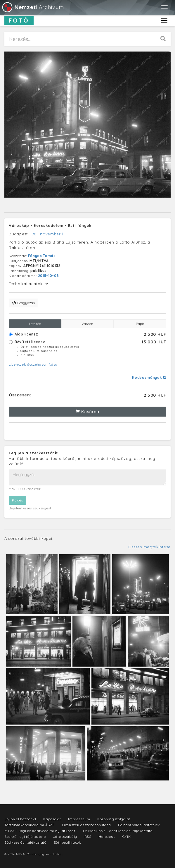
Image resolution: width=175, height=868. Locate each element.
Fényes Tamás (42, 256)
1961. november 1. (47, 234)
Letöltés (35, 324)
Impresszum (79, 819)
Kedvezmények (149, 377)
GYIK (127, 837)
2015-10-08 (48, 276)
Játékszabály (65, 837)
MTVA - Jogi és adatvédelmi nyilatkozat (40, 831)
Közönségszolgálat (114, 819)
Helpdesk (107, 837)
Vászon (87, 324)
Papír (140, 324)
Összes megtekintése (149, 547)
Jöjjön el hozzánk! (20, 819)
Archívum (33, 7)
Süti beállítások (67, 842)
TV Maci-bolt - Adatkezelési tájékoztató (117, 831)
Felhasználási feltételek (139, 825)
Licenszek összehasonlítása (33, 364)
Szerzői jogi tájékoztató (25, 837)
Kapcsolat (52, 819)
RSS (88, 837)
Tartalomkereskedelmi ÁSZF (30, 825)
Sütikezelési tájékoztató (25, 842)
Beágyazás (23, 303)
